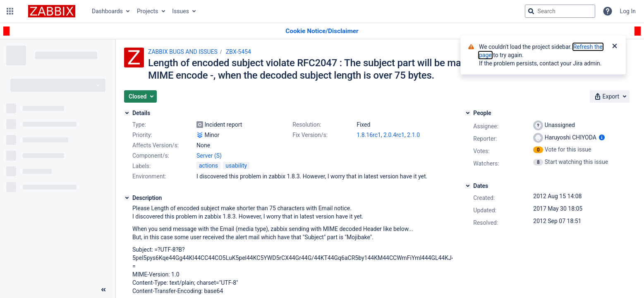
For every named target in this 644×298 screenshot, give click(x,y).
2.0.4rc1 (394, 135)
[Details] (127, 113)
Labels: (141, 166)
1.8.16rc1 (369, 135)
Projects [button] (147, 11)
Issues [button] (181, 11)
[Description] (127, 198)
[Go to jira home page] (52, 11)
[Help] (608, 11)
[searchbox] (560, 11)
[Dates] (468, 186)
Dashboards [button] (107, 11)
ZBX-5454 (238, 52)
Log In (628, 11)
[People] (468, 113)
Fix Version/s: (310, 135)
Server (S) (209, 156)
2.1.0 (413, 135)
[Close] (615, 47)
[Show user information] (602, 137)
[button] (10, 11)
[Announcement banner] (322, 31)
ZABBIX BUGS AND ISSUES (183, 52)
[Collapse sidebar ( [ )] (103, 290)
